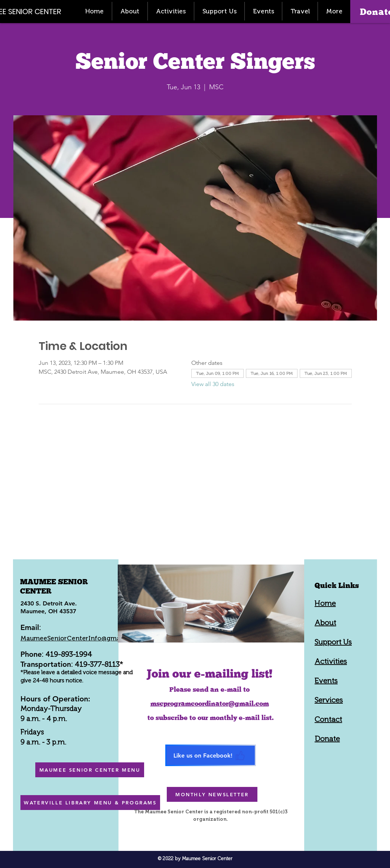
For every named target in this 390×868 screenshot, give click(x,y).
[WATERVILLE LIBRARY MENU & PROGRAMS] (90, 803)
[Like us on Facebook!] (211, 755)
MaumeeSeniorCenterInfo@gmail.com (79, 638)
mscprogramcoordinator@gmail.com (210, 703)
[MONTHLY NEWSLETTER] (212, 794)
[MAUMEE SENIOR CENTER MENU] (90, 770)
